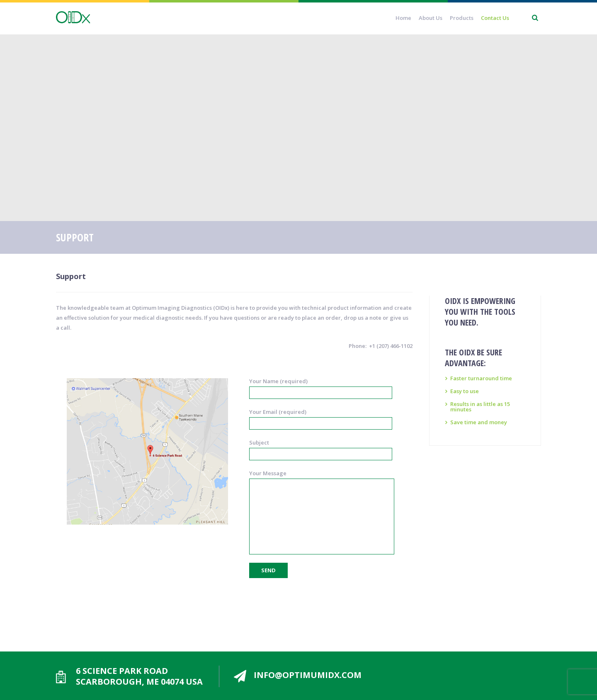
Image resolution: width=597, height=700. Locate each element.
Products (462, 18)
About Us (431, 18)
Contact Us (495, 18)
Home (403, 18)
